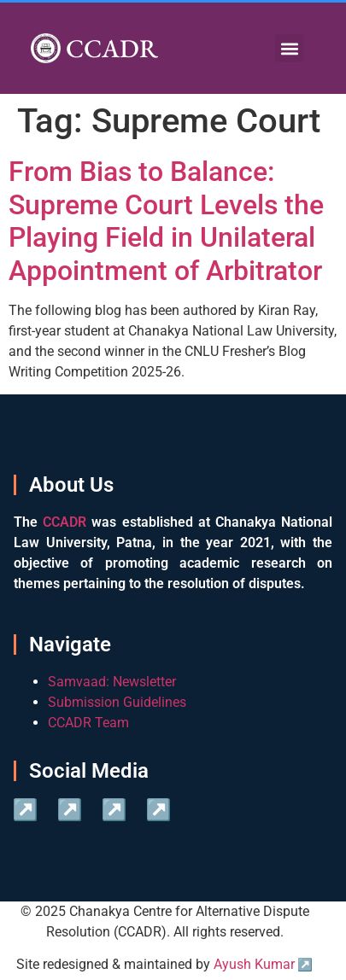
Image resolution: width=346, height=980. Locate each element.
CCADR (112, 48)
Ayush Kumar (254, 964)
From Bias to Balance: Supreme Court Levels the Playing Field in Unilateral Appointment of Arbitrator (166, 221)
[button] (289, 48)
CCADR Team (88, 723)
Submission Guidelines (117, 702)
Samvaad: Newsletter (112, 682)
